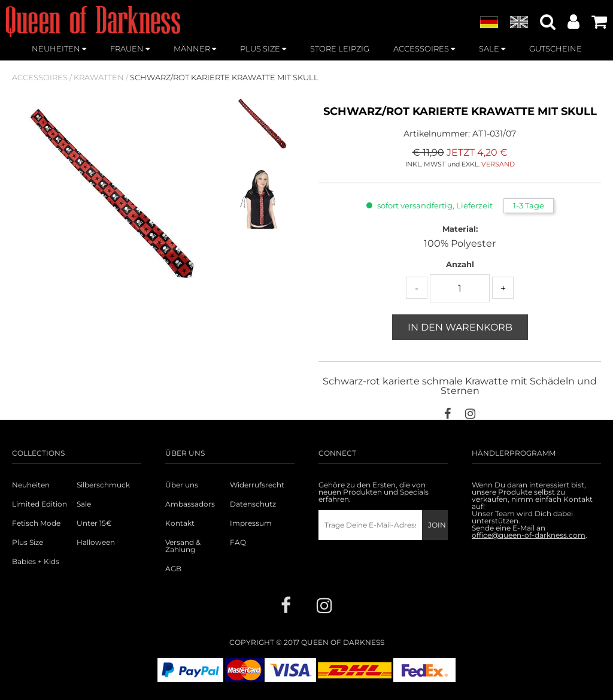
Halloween (96, 543)
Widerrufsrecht (257, 485)
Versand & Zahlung (183, 546)
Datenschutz (253, 504)
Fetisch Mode (36, 523)
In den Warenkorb (460, 327)
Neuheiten (31, 485)
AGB (173, 569)
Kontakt (180, 523)
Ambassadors (190, 504)
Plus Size (28, 543)
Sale (84, 504)
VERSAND (498, 164)
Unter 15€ (94, 523)
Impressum (251, 523)
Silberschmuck (103, 485)
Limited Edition (40, 504)
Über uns (182, 485)
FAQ (238, 543)
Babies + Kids (36, 562)
